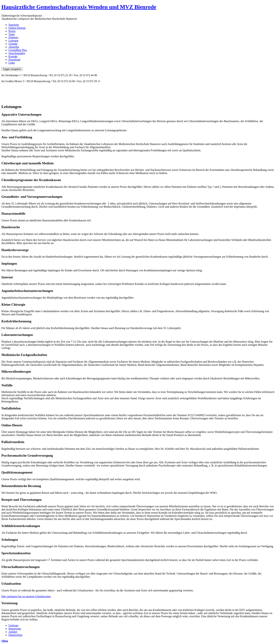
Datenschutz (15, 635)
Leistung (13, 41)
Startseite (14, 25)
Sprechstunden (17, 53)
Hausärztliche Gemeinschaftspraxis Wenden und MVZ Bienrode (79, 7)
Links (12, 63)
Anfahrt (13, 632)
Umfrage (13, 625)
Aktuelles (14, 47)
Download (14, 60)
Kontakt (13, 56)
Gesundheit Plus (18, 50)
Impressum (15, 629)
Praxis (12, 31)
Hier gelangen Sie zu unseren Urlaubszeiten (26, 596)
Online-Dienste (17, 28)
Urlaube (13, 44)
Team (12, 34)
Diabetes (13, 37)
